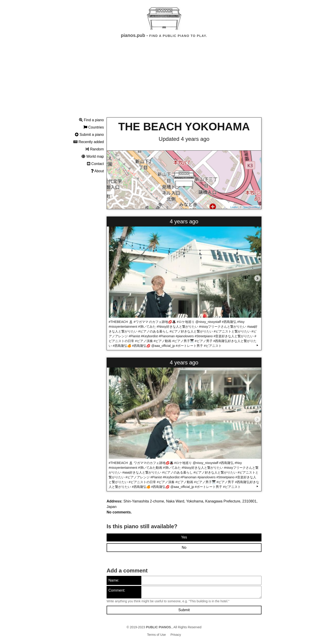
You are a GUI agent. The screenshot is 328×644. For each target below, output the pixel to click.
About (97, 171)
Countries (94, 127)
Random (95, 149)
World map (93, 156)
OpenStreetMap (251, 207)
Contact (95, 164)
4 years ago (184, 221)
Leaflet (234, 207)
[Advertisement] (164, 82)
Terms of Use (156, 635)
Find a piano (91, 120)
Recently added (89, 142)
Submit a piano (89, 135)
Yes (184, 537)
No (184, 547)
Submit (184, 610)
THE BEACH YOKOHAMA (184, 127)
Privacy (176, 635)
